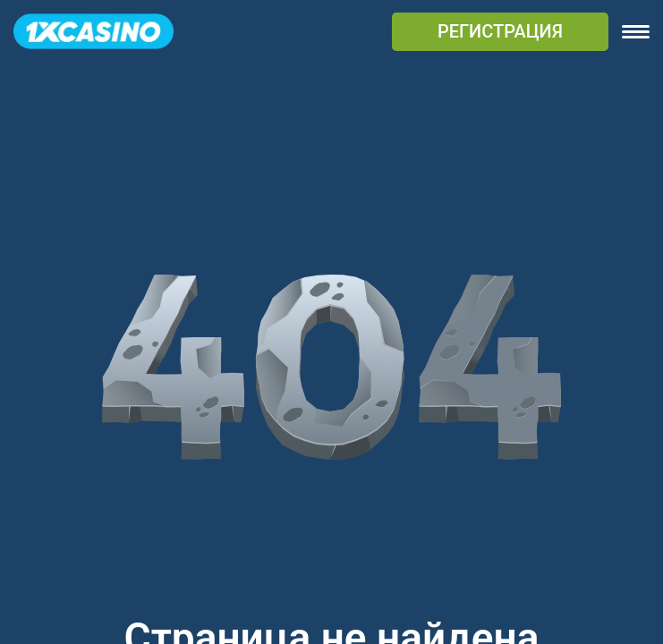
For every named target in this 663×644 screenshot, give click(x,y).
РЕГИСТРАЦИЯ (500, 31)
